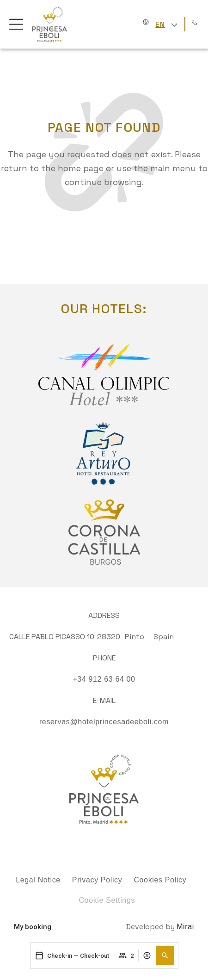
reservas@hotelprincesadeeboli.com (104, 722)
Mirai (185, 927)
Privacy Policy (97, 880)
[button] (165, 955)
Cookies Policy (160, 880)
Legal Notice (38, 880)
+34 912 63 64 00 (104, 679)
